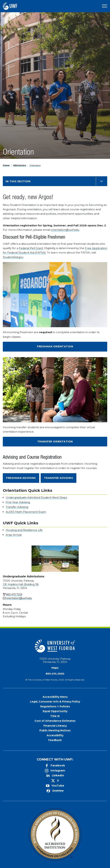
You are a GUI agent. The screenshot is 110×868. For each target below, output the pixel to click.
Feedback (55, 740)
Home (6, 165)
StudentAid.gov (13, 257)
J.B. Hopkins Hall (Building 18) (21, 584)
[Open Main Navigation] (105, 6)
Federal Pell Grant (31, 248)
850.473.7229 (14, 595)
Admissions (20, 165)
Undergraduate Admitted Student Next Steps (36, 497)
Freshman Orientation (55, 346)
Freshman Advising (21, 478)
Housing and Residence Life (24, 530)
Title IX (55, 716)
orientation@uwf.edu (65, 230)
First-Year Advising (18, 502)
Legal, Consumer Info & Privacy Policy (55, 702)
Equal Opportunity (55, 711)
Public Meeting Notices (55, 730)
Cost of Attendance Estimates (55, 721)
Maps (55, 668)
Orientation (35, 165)
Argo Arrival (14, 535)
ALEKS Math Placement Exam (26, 512)
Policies (65, 706)
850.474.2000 (55, 674)
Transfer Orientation (55, 442)
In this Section (18, 181)
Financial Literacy (55, 726)
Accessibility (55, 735)
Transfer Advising (59, 478)
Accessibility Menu (55, 697)
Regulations (48, 706)
